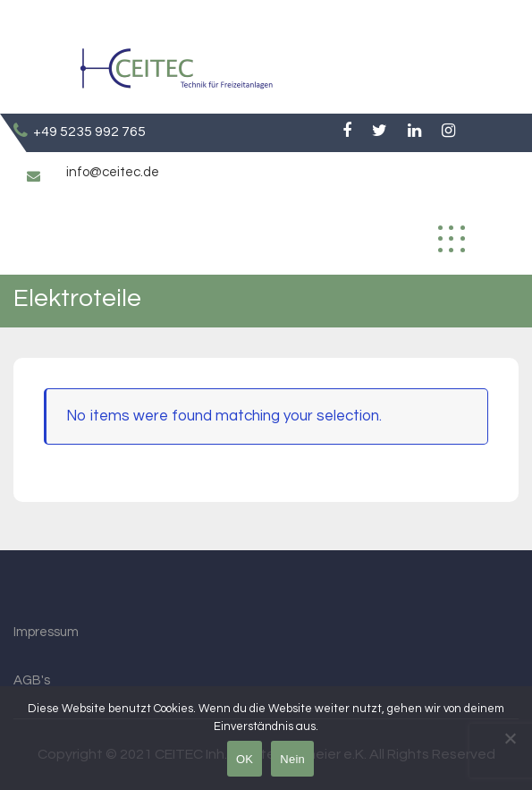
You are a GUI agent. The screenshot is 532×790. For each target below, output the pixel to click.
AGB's (32, 680)
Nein (292, 759)
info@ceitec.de (113, 172)
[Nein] (510, 738)
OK (245, 759)
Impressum (46, 632)
